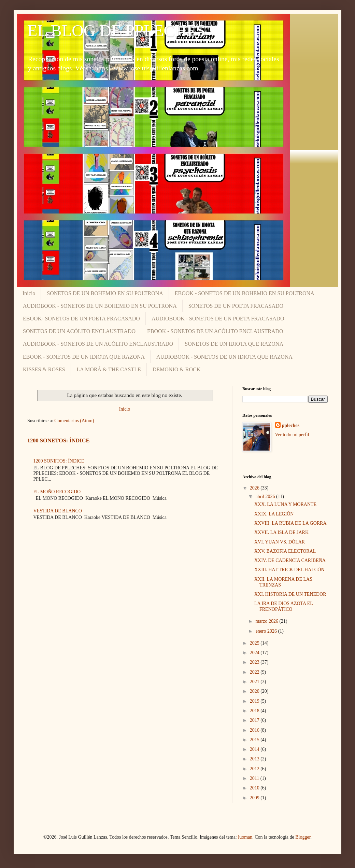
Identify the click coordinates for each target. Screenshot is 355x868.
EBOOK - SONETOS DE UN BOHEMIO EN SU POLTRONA (245, 293)
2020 (255, 691)
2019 (255, 701)
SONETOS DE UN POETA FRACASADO (236, 306)
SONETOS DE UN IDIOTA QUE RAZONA (234, 344)
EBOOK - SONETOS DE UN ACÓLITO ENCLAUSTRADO (215, 331)
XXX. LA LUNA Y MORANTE (285, 504)
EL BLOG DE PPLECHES (116, 31)
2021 (255, 682)
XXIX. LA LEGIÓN (274, 514)
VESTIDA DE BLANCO (58, 511)
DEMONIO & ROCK (176, 369)
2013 (255, 759)
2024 (255, 653)
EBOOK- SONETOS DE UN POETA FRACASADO (81, 319)
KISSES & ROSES (44, 369)
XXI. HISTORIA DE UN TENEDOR (290, 594)
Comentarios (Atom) (74, 421)
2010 (255, 788)
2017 (255, 720)
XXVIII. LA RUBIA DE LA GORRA (290, 523)
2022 (255, 672)
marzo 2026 (267, 621)
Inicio (29, 293)
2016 (255, 730)
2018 (255, 711)
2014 (255, 749)
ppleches (291, 425)
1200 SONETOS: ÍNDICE (58, 440)
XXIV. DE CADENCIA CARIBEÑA (290, 560)
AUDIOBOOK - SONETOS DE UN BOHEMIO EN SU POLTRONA (100, 306)
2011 (255, 778)
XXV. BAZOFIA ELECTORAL (285, 551)
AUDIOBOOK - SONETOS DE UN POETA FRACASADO (218, 319)
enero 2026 (267, 631)
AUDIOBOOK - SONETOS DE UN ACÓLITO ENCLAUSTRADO (98, 344)
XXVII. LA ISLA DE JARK (281, 532)
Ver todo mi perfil (292, 435)
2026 (255, 488)
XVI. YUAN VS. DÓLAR (280, 542)
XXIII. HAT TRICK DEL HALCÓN (289, 570)
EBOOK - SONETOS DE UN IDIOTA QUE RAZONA (84, 357)
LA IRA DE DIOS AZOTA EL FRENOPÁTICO (283, 606)
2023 (255, 662)
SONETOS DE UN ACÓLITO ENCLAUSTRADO (79, 331)
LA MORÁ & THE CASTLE (109, 369)
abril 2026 (266, 497)
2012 (255, 769)
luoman (245, 837)
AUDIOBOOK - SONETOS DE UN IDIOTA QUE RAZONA (224, 357)
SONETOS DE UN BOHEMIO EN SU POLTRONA (105, 293)
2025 (255, 643)
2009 (255, 798)
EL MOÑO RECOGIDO (57, 492)
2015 (255, 740)
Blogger (303, 837)
